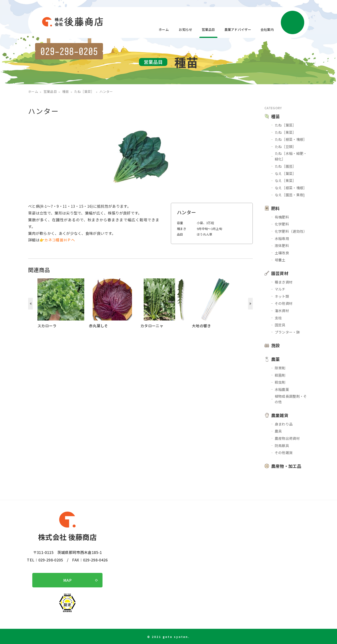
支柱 (278, 318)
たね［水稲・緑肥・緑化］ (291, 156)
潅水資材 (282, 311)
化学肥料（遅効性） (291, 231)
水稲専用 (282, 238)
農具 (278, 431)
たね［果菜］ (286, 132)
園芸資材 (280, 273)
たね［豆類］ (286, 147)
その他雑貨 (284, 453)
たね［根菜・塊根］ (291, 139)
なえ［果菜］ (286, 180)
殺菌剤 (280, 375)
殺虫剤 (280, 382)
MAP (67, 580)
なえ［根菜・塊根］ (291, 188)
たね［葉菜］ (286, 125)
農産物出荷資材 (287, 438)
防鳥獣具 (282, 446)
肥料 (276, 208)
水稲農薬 (282, 389)
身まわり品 (284, 424)
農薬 (276, 359)
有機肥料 (282, 217)
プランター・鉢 (287, 332)
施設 (276, 345)
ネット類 (282, 296)
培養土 (280, 260)
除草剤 (280, 368)
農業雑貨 (280, 415)
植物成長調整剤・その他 (291, 399)
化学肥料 (282, 224)
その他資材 (284, 303)
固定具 (280, 325)
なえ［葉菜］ (286, 173)
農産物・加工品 (286, 466)
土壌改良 (282, 253)
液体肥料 (282, 246)
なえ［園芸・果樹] (290, 195)
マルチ (280, 289)
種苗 (276, 116)
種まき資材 (284, 282)
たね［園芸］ (286, 166)
